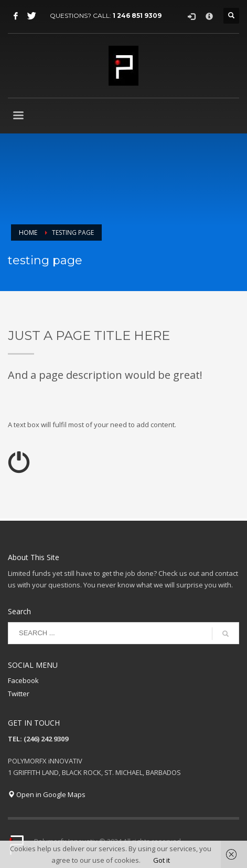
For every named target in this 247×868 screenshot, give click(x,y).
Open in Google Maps (47, 794)
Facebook (23, 680)
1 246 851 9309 (137, 16)
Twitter (19, 694)
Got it (162, 860)
